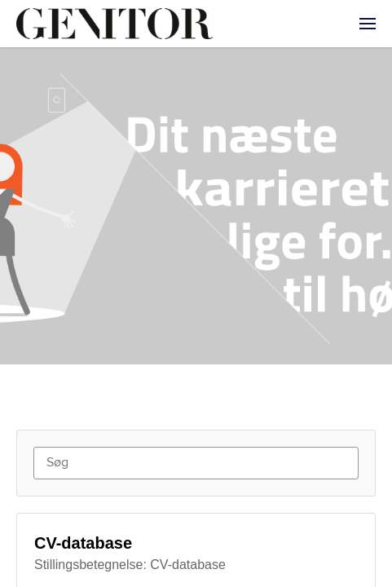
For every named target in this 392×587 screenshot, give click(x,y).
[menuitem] (368, 24)
